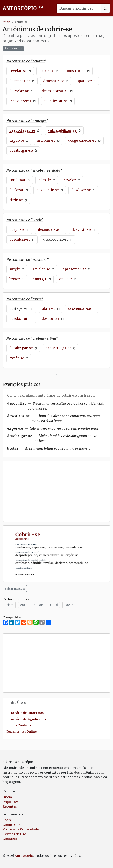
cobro (9, 605)
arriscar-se (46, 141)
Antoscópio (23, 8)
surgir (15, 269)
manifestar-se (56, 101)
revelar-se (18, 71)
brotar (15, 279)
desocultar (51, 319)
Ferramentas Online (21, 732)
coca (24, 605)
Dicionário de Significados (26, 719)
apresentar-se (75, 269)
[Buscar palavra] (79, 8)
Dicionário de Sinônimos (25, 713)
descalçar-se (20, 239)
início (7, 22)
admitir (45, 180)
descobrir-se (54, 81)
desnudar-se (20, 81)
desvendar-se (79, 309)
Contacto (10, 839)
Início (7, 797)
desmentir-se (48, 190)
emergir (40, 279)
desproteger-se (22, 130)
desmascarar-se (55, 91)
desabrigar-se (21, 150)
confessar (17, 180)
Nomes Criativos (19, 725)
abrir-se (16, 200)
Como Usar (11, 825)
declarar (16, 190)
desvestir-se (82, 230)
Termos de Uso (14, 834)
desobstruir (19, 319)
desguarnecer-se (82, 141)
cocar (69, 605)
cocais (39, 605)
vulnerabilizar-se (62, 130)
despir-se (17, 230)
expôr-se (17, 141)
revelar (70, 180)
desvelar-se (19, 91)
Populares (11, 802)
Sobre (7, 820)
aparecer (84, 81)
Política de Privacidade (21, 829)
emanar (66, 279)
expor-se (47, 71)
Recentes (10, 806)
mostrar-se (76, 71)
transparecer (20, 101)
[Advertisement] (56, 491)
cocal (54, 605)
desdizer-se (81, 190)
